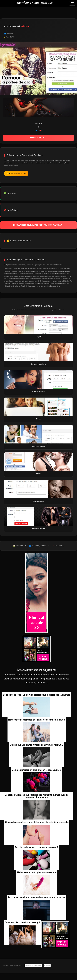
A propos (47, 965)
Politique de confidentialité (33, 965)
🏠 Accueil (18, 546)
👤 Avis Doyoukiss (37, 546)
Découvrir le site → (38, 138)
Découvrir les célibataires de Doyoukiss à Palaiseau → (38, 225)
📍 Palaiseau (58, 546)
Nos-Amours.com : (35, 2)
